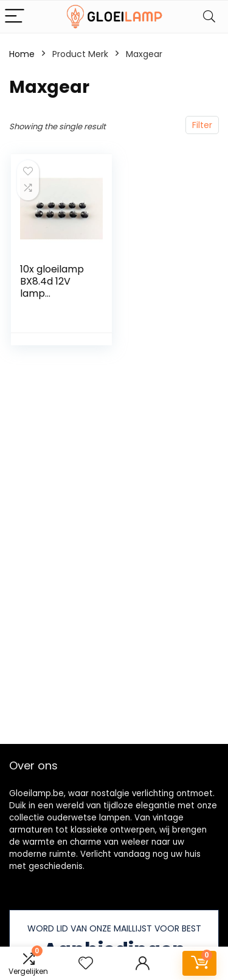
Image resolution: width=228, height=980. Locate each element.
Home (22, 54)
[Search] (209, 17)
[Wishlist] (86, 963)
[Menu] (15, 17)
